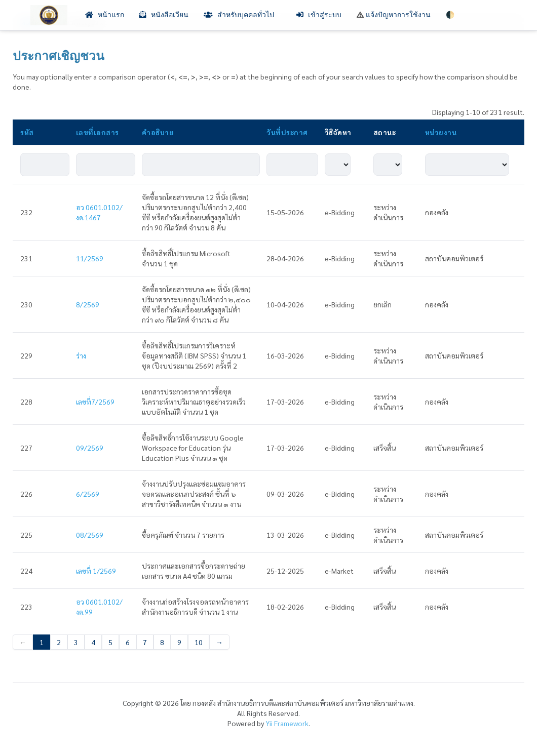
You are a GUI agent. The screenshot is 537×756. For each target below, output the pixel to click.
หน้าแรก (105, 15)
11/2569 (90, 258)
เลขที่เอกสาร (98, 132)
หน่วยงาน (441, 132)
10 (199, 642)
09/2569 (90, 448)
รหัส (27, 132)
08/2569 (90, 535)
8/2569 (88, 304)
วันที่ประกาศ (287, 132)
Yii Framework (287, 723)
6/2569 (88, 494)
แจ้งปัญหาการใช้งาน (394, 15)
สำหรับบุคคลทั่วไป (242, 15)
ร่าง (81, 355)
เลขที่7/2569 (95, 402)
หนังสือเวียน (164, 15)
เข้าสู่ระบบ (319, 15)
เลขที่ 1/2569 (96, 571)
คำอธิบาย (158, 132)
